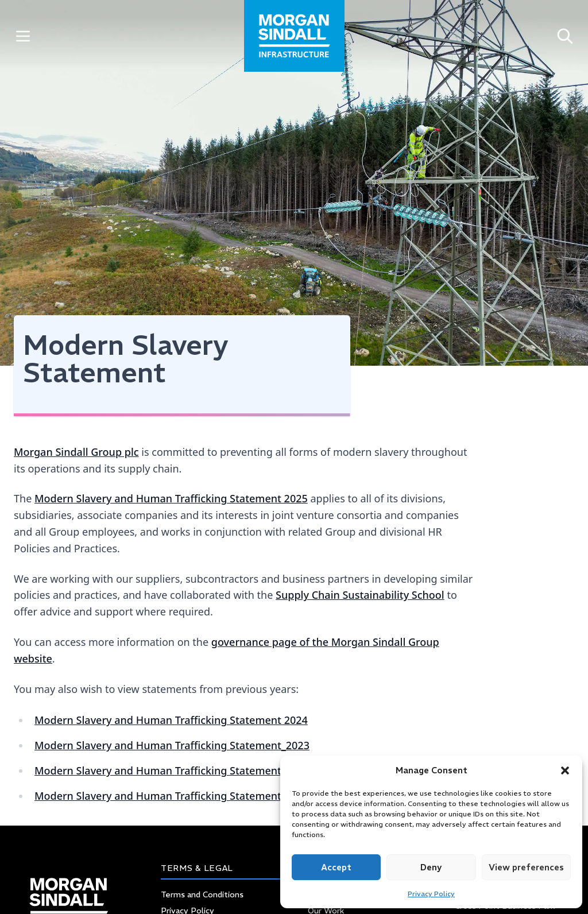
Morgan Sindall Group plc (76, 452)
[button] (565, 770)
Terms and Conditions (202, 894)
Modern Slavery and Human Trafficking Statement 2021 (171, 796)
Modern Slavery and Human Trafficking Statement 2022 (171, 770)
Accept (336, 867)
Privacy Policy (431, 894)
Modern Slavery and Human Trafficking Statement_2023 (172, 745)
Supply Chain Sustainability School (360, 595)
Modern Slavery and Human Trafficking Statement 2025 (171, 498)
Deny (431, 867)
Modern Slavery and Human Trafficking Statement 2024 (171, 720)
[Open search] (565, 36)
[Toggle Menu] (23, 36)
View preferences (526, 867)
